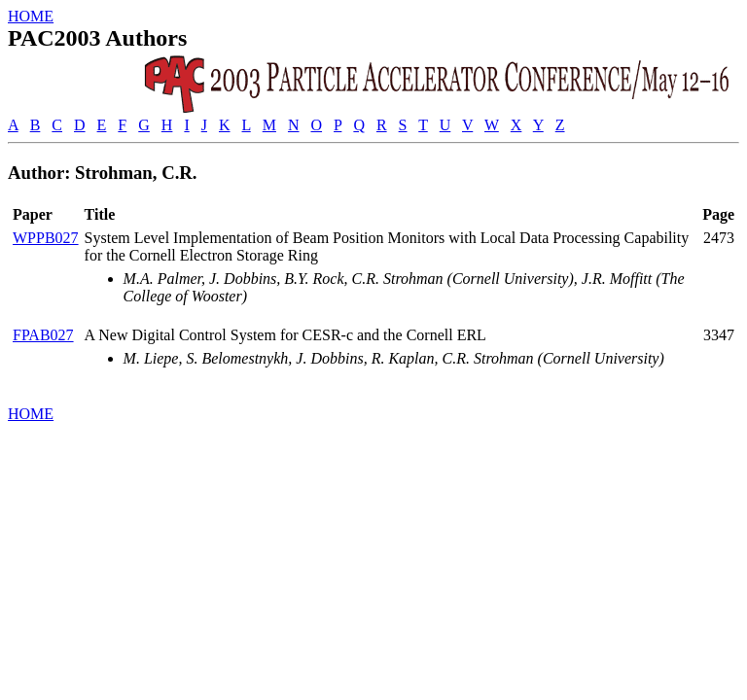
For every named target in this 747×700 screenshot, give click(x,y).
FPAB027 (43, 335)
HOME (31, 16)
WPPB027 (46, 238)
